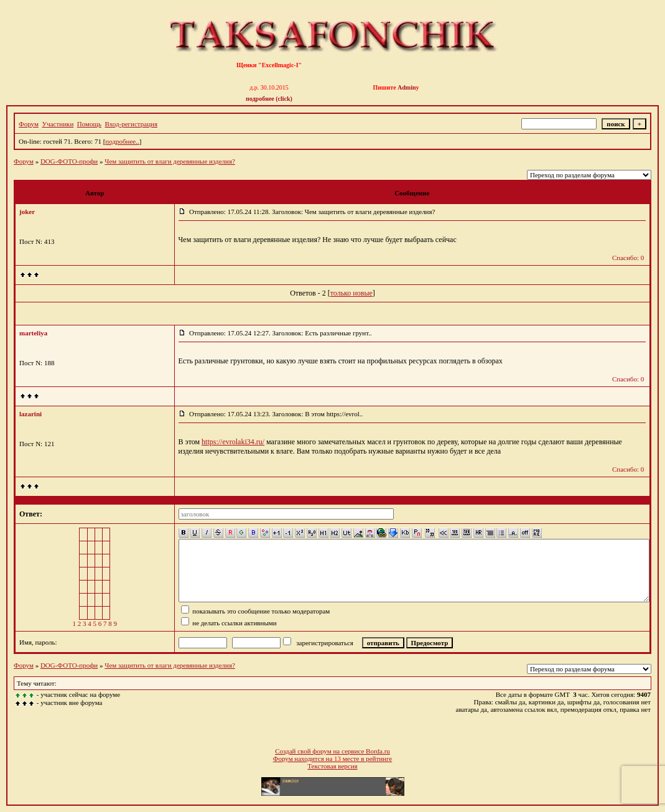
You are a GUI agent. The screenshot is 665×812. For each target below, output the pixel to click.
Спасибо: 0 (628, 258)
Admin (407, 87)
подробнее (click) (269, 99)
